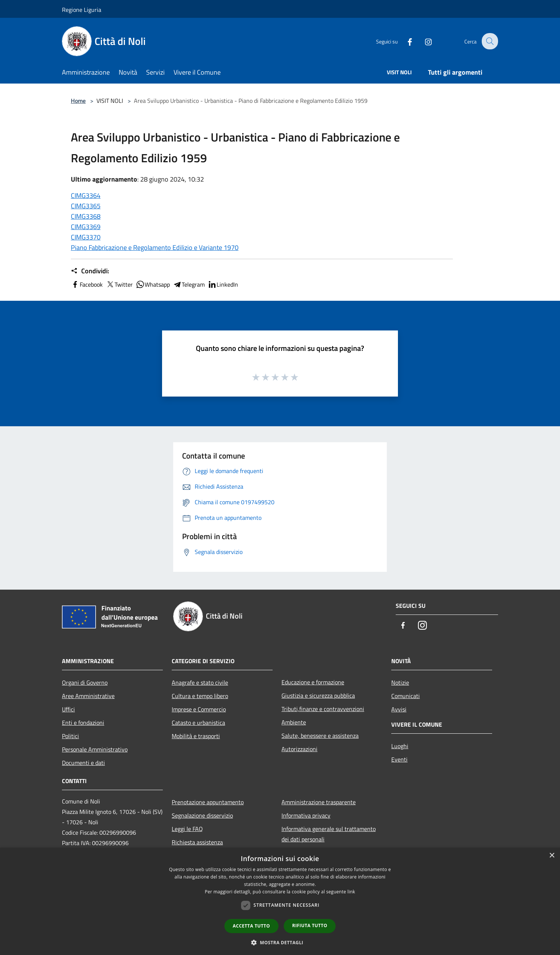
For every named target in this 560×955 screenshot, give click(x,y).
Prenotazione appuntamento (208, 802)
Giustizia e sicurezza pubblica (318, 695)
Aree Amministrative (88, 696)
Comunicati (406, 696)
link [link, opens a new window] (351, 892)
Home (78, 101)
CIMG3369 (86, 227)
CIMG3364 (86, 195)
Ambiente (294, 722)
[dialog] (280, 901)
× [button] (552, 856)
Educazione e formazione (313, 682)
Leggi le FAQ (187, 829)
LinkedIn (223, 284)
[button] (280, 942)
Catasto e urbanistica (198, 723)
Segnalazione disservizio (202, 815)
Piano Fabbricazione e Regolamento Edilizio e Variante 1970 (155, 247)
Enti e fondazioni (83, 723)
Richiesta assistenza (197, 842)
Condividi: (90, 271)
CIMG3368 (86, 216)
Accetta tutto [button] (251, 926)
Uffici (68, 709)
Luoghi (400, 746)
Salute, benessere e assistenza (320, 736)
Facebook (87, 284)
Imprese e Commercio (199, 709)
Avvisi (399, 709)
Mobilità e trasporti (196, 736)
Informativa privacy (306, 815)
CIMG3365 (86, 206)
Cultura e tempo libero (200, 696)
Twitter (119, 284)
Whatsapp (153, 284)
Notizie (400, 682)
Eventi (399, 759)
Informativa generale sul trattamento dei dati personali (329, 834)
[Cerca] (489, 41)
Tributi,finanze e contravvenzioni (323, 709)
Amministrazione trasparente (319, 802)
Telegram (189, 284)
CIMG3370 (86, 237)
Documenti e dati (83, 763)
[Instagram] (423, 41)
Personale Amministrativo (95, 749)
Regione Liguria (82, 10)
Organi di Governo (85, 682)
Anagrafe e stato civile (200, 682)
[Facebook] (405, 41)
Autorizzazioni (299, 749)
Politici (70, 736)
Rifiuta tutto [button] (310, 925)
